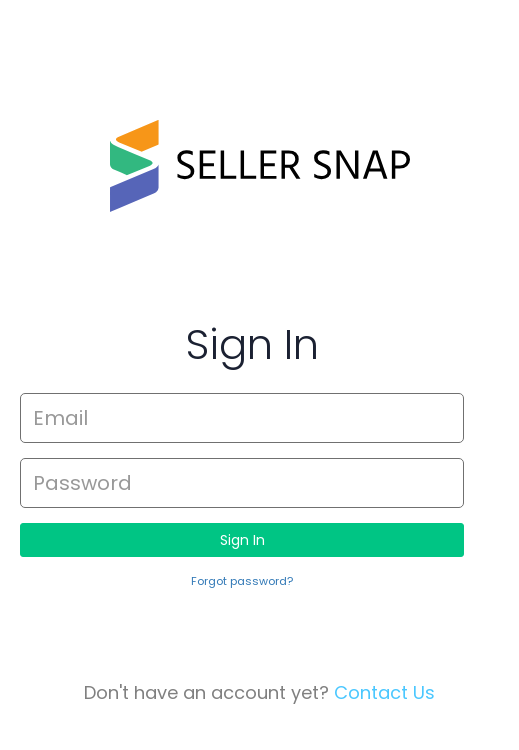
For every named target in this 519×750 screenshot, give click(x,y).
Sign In (242, 540)
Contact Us (384, 692)
